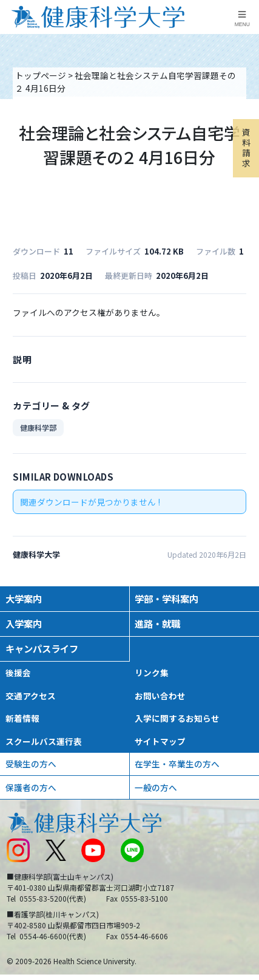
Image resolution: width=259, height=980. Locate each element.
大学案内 (24, 598)
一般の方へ (156, 787)
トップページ (41, 75)
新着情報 (22, 718)
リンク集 (152, 673)
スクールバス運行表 (44, 741)
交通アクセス (31, 696)
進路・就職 (157, 623)
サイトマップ (160, 741)
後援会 (18, 673)
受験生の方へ (31, 764)
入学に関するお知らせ (177, 718)
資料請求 (246, 147)
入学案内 (24, 623)
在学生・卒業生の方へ (177, 764)
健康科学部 (38, 427)
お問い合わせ (160, 696)
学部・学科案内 (166, 598)
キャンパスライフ (42, 648)
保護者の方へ (31, 787)
